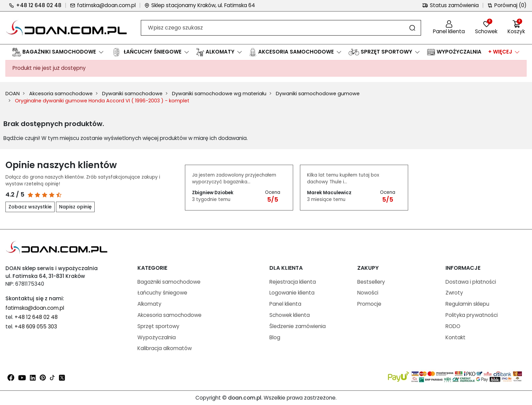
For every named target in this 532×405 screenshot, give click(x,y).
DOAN (13, 94)
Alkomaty (149, 304)
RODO (453, 326)
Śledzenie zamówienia (298, 326)
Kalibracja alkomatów (165, 348)
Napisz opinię (75, 207)
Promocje (369, 304)
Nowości (368, 293)
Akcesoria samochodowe (61, 94)
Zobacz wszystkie (30, 207)
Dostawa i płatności (471, 282)
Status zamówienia (450, 5)
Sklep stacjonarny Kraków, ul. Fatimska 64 (200, 5)
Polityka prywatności (472, 315)
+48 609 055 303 (36, 327)
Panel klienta (285, 304)
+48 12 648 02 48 (35, 5)
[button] (516, 28)
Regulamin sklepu (467, 304)
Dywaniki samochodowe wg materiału (219, 94)
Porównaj (507, 6)
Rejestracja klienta (293, 282)
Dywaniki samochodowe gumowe (318, 94)
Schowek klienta (290, 315)
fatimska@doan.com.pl (103, 5)
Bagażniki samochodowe (169, 282)
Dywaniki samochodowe (132, 94)
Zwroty (454, 293)
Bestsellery (371, 282)
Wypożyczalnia (157, 337)
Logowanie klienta (292, 293)
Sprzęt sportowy (158, 326)
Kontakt (455, 337)
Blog (275, 337)
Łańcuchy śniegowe (162, 293)
